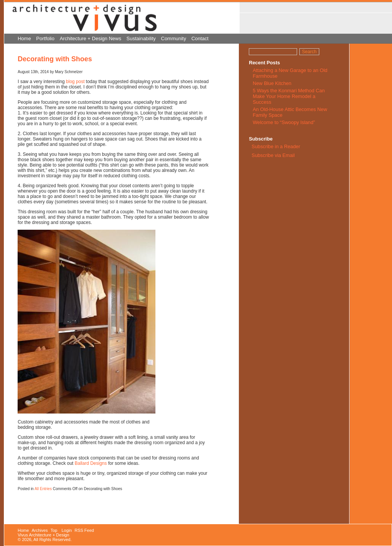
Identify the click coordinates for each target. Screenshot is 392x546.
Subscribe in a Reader (276, 146)
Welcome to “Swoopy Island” (284, 122)
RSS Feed (84, 530)
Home (24, 38)
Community (174, 38)
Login (67, 530)
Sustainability (141, 38)
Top (54, 530)
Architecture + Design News (91, 38)
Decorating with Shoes (55, 59)
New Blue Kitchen (272, 83)
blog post (75, 82)
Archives (40, 530)
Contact (200, 38)
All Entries (43, 489)
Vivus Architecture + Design (43, 535)
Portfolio (46, 38)
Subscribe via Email (273, 155)
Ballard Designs (91, 463)
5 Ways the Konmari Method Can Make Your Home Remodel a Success (289, 96)
